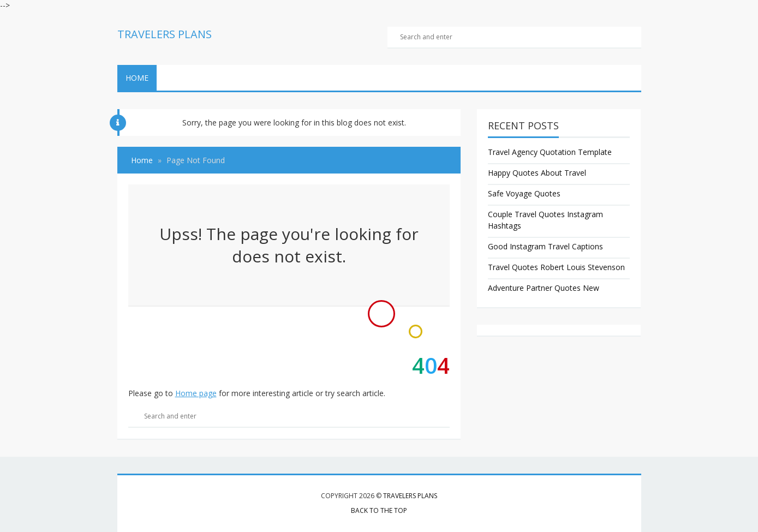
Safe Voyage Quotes (524, 193)
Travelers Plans (410, 496)
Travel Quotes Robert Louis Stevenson (556, 267)
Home (137, 78)
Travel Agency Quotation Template (550, 152)
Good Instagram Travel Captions (545, 246)
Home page (196, 393)
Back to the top (379, 510)
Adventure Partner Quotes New (544, 288)
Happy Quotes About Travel (537, 173)
